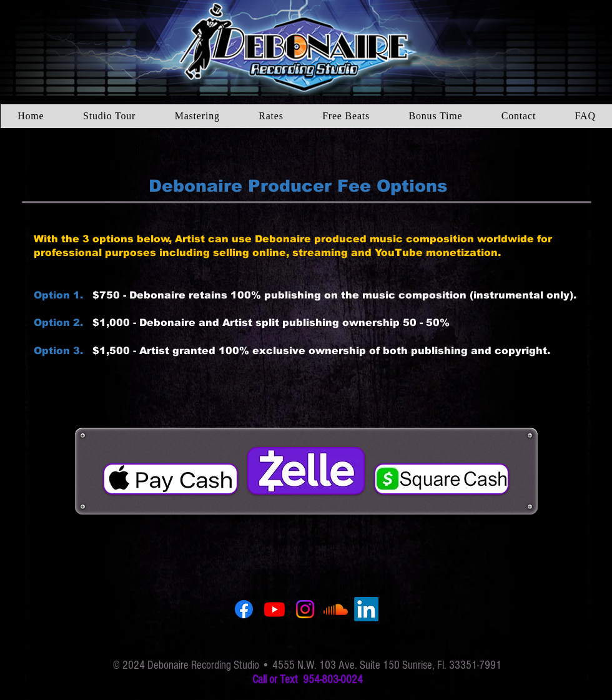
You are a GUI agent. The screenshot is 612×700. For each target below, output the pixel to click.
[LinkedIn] (366, 609)
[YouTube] (274, 609)
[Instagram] (305, 609)
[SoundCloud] (336, 609)
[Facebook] (244, 609)
